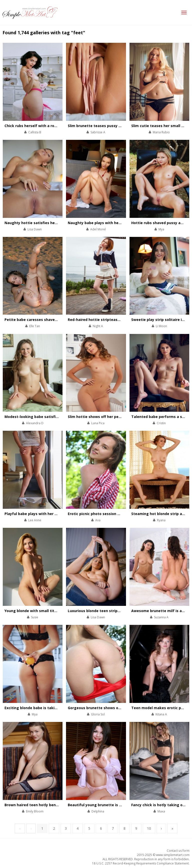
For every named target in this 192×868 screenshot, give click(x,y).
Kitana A (161, 714)
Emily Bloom (35, 811)
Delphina (98, 811)
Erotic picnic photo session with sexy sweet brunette (116, 514)
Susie (35, 617)
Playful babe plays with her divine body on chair (47, 514)
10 (149, 828)
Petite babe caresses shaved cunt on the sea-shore (51, 320)
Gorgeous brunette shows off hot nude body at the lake (118, 708)
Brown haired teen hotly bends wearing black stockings (55, 805)
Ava (98, 520)
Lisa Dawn (35, 229)
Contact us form (178, 851)
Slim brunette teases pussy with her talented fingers (116, 126)
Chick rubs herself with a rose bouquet (40, 126)
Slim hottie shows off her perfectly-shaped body (111, 417)
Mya (161, 229)
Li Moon (161, 326)
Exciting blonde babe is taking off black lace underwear (55, 708)
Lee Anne (35, 520)
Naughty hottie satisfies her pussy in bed (42, 223)
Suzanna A (161, 617)
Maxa (161, 811)
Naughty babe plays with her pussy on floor (107, 223)
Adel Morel (98, 229)
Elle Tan (35, 326)
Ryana (161, 520)
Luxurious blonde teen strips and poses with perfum (115, 611)
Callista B (35, 132)
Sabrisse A (98, 132)
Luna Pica (98, 423)
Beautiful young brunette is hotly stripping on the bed (117, 805)
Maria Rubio (161, 132)
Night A (98, 326)
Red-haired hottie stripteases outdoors (103, 320)
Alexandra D (35, 423)
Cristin (161, 423)
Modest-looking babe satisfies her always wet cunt (51, 417)
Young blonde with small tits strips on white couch (50, 611)
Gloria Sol (98, 714)
